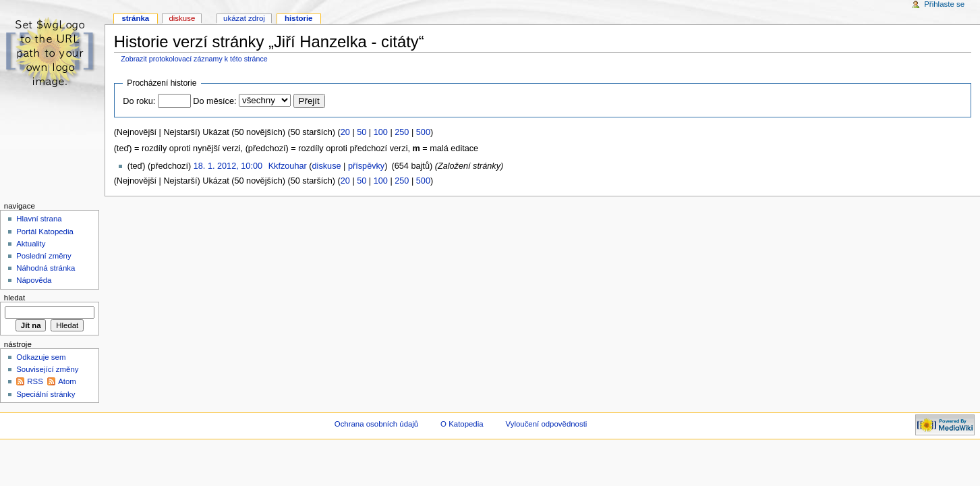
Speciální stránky (46, 394)
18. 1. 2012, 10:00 (228, 166)
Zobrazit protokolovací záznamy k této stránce (194, 59)
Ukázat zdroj (244, 18)
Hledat (15, 298)
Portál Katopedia (45, 232)
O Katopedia (462, 424)
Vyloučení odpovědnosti (547, 424)
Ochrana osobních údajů (376, 424)
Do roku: (139, 101)
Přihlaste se (944, 4)
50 (362, 132)
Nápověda (34, 280)
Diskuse (182, 18)
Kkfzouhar (288, 166)
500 (423, 132)
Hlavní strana (39, 219)
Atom (67, 381)
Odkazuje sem (41, 357)
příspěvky (366, 166)
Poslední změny (44, 256)
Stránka (135, 18)
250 (402, 132)
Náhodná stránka (46, 268)
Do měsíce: (214, 101)
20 (345, 132)
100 (381, 132)
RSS (35, 381)
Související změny (47, 369)
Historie (298, 18)
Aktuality (31, 244)
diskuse (327, 166)
